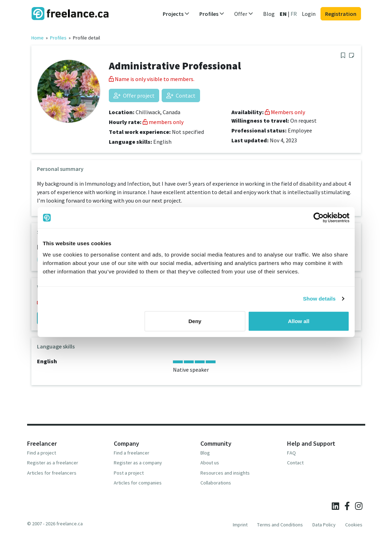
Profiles (58, 38)
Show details (319, 299)
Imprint (240, 525)
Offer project (134, 95)
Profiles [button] (212, 14)
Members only (285, 112)
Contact (181, 95)
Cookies (354, 525)
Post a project (129, 473)
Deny (195, 321)
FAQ (291, 453)
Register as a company (138, 463)
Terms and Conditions (280, 525)
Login (309, 14)
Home (38, 38)
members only (163, 122)
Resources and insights (225, 473)
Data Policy (324, 525)
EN (283, 14)
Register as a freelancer (53, 463)
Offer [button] (244, 14)
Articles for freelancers (52, 473)
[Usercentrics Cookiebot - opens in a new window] (319, 218)
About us (210, 463)
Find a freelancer (132, 453)
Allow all (299, 321)
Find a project (42, 453)
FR (294, 14)
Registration (341, 14)
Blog (269, 14)
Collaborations (216, 483)
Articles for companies (138, 483)
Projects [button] (176, 14)
